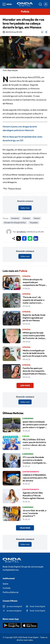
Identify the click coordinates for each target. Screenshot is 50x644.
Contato (7, 588)
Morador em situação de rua (15, 223)
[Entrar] (46, 4)
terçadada (34, 223)
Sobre (5, 584)
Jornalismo (21, 232)
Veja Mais (25, 528)
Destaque (26, 218)
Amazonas (15, 218)
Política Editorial (11, 592)
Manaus (37, 218)
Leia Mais (25, 385)
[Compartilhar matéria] (46, 32)
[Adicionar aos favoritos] (42, 32)
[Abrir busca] (40, 4)
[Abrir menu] (7, 4)
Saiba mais (25, 208)
